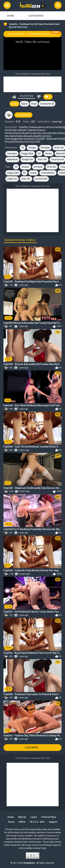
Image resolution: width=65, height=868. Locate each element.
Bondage (45, 148)
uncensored (41, 179)
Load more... (32, 747)
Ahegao (32, 148)
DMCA (22, 822)
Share (34, 104)
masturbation (48, 173)
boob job (51, 167)
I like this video (14, 97)
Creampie (12, 154)
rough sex (12, 179)
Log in (34, 817)
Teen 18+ (42, 159)
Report (24, 104)
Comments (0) (47, 104)
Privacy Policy (49, 817)
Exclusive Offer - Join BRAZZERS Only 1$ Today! (33, 34)
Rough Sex (28, 159)
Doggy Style (27, 154)
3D (23, 148)
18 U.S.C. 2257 (37, 822)
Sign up (22, 817)
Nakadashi (12, 159)
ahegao (25, 167)
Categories (36, 16)
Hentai (49, 154)
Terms (11, 822)
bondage (38, 167)
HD (39, 154)
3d (16, 167)
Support (53, 822)
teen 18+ (26, 179)
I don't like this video (39, 97)
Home (11, 16)
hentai (34, 173)
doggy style (13, 173)
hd (25, 173)
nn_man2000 (23, 115)
